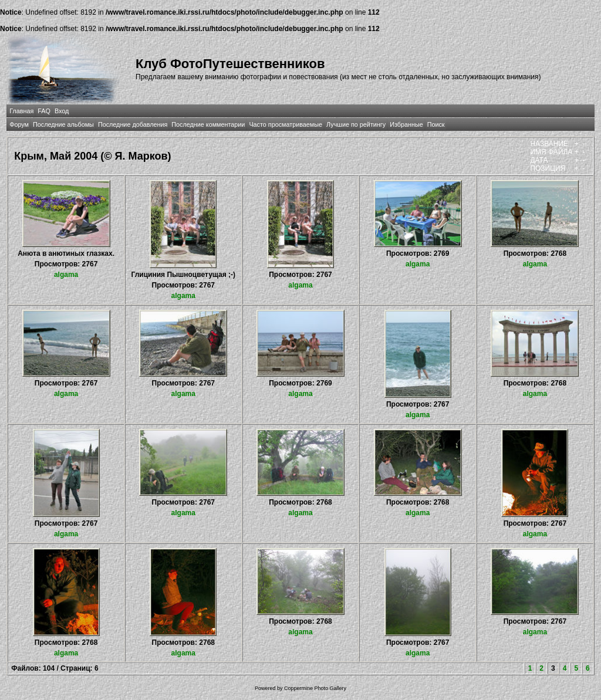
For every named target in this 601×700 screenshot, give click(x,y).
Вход (62, 111)
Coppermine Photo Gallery (315, 688)
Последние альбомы (63, 124)
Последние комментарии (208, 124)
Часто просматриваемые (286, 124)
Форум (19, 124)
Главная (21, 111)
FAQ (44, 111)
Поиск (436, 124)
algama (66, 275)
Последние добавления (133, 124)
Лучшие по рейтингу (356, 124)
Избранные (406, 124)
